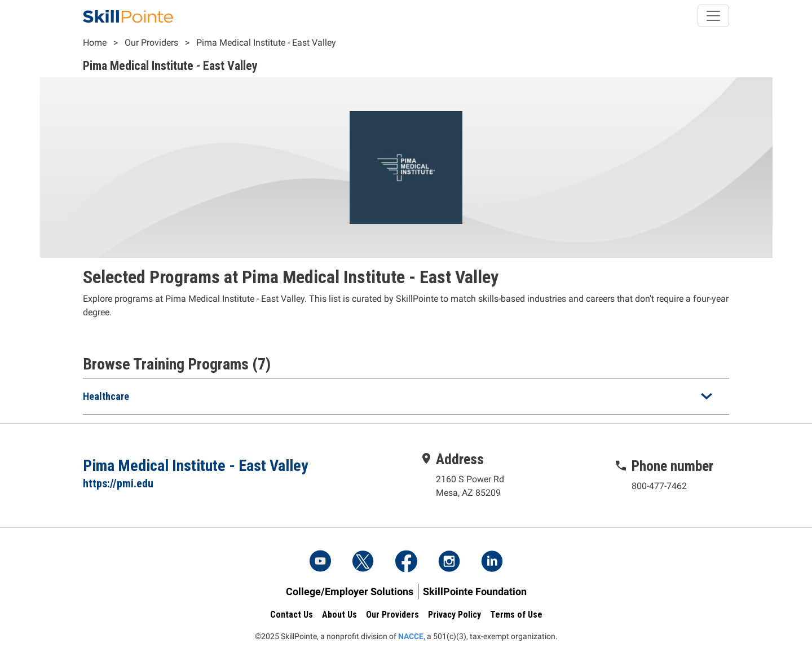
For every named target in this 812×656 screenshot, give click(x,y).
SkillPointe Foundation (475, 591)
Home (95, 43)
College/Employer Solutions (350, 591)
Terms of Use (516, 615)
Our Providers (151, 43)
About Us (339, 615)
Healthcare (106, 396)
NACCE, (412, 636)
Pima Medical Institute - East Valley (266, 43)
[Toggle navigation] (713, 16)
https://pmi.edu (118, 483)
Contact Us (292, 615)
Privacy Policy (454, 615)
